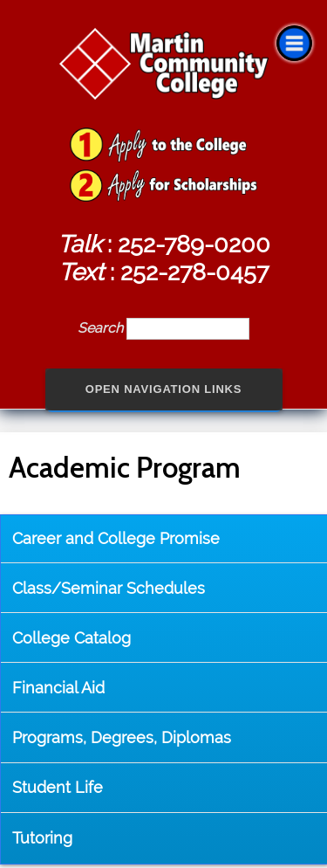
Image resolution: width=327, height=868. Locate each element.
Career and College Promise (116, 538)
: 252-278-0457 (163, 272)
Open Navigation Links (164, 389)
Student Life (58, 787)
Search (102, 328)
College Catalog (72, 638)
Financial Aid (58, 688)
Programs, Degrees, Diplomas (122, 737)
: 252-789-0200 (164, 244)
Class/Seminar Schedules (109, 588)
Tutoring (42, 838)
